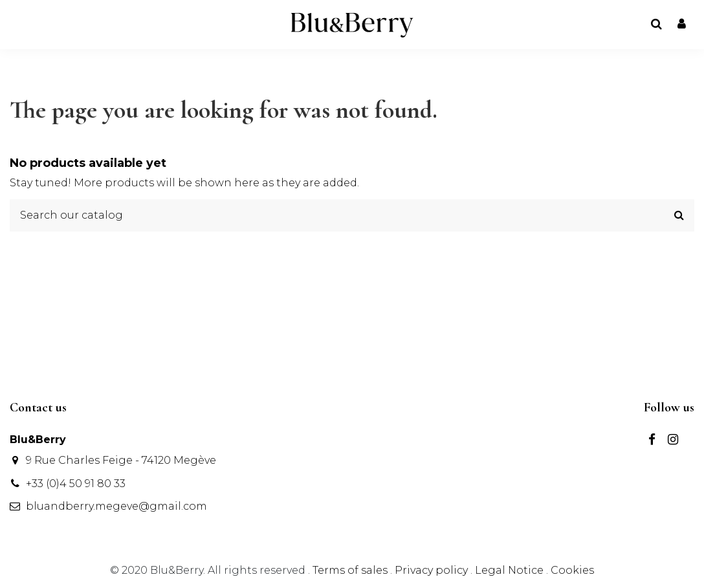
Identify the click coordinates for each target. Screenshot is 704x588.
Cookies (572, 570)
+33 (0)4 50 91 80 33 (76, 484)
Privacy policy (433, 570)
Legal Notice (509, 570)
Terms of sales (351, 570)
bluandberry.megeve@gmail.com (116, 506)
